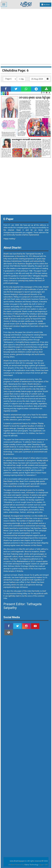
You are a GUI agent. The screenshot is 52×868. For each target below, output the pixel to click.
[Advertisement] (26, 36)
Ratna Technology (31, 865)
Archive (46, 5)
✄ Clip (21, 79)
